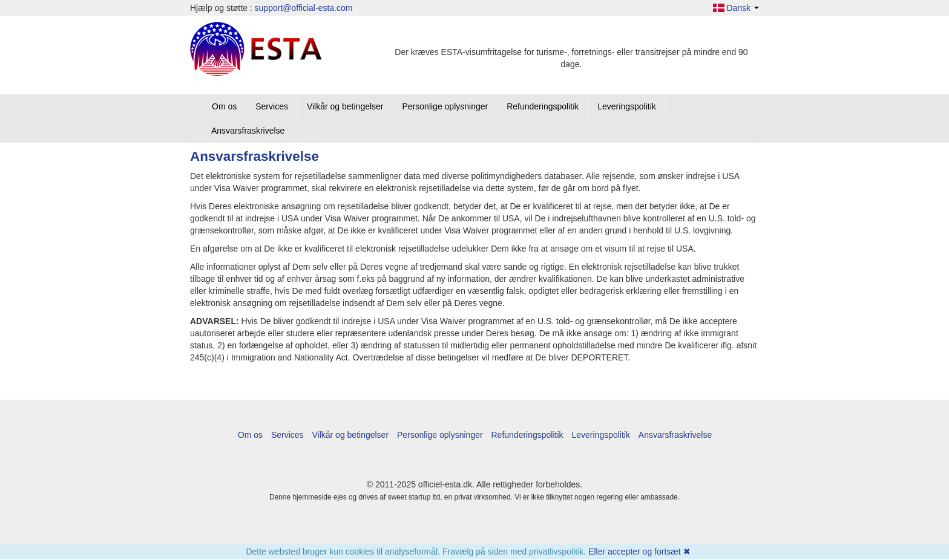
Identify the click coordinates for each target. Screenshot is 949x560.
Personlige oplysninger (445, 106)
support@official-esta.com (304, 8)
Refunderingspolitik (543, 106)
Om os (224, 106)
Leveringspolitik (627, 106)
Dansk (736, 8)
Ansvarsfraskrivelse (248, 131)
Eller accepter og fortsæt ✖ (639, 552)
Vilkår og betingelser (345, 106)
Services (272, 106)
